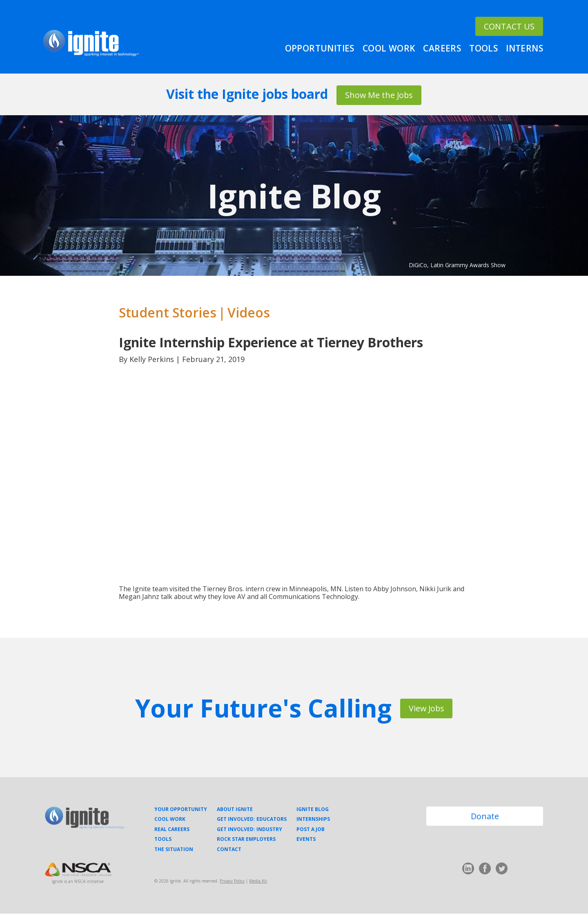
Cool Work (389, 48)
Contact (229, 850)
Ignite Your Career (91, 44)
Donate (485, 817)
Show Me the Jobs (379, 95)
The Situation (174, 850)
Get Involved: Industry (249, 830)
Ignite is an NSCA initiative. (78, 882)
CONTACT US (508, 18)
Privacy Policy (232, 881)
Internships (313, 820)
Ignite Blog (294, 196)
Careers (442, 48)
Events (306, 840)
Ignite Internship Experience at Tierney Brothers (271, 343)
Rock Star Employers (246, 840)
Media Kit (258, 881)
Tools (483, 48)
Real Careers (172, 830)
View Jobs (427, 708)
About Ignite (235, 810)
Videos (249, 313)
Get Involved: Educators (252, 820)
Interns (525, 48)
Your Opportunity (181, 810)
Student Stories (168, 313)
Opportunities (320, 48)
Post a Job (311, 830)
